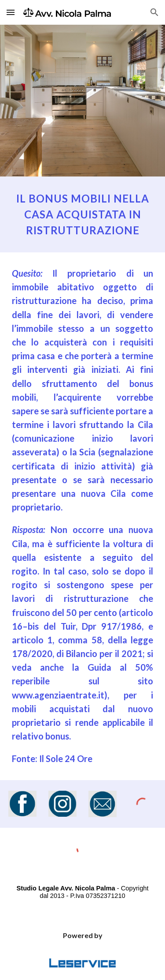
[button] (11, 12)
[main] (83, 214)
